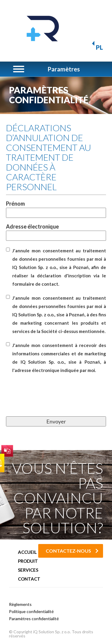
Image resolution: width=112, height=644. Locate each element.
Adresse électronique (56, 231)
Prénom (56, 208)
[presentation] (51, 402)
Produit (28, 561)
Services (28, 570)
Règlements (20, 604)
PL (99, 47)
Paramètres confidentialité (34, 619)
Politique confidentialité (31, 611)
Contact (29, 579)
